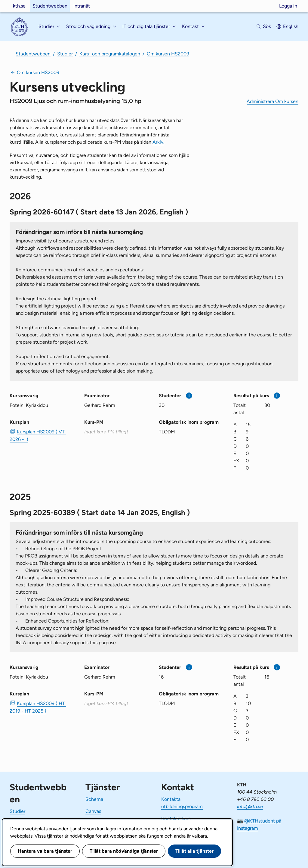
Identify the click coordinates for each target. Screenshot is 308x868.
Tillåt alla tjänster (194, 851)
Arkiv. (158, 142)
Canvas (93, 811)
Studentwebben (50, 6)
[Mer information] (189, 396)
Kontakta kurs (176, 818)
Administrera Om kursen (273, 101)
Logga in (288, 6)
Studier (65, 54)
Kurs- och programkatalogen (110, 54)
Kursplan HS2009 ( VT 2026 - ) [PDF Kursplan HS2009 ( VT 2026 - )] (38, 436)
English (291, 26)
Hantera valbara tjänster (45, 851)
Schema (94, 799)
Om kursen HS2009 (168, 54)
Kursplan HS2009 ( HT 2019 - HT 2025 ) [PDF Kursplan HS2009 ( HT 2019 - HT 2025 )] (38, 707)
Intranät (82, 6)
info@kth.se (250, 806)
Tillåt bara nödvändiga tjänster (124, 851)
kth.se (19, 6)
